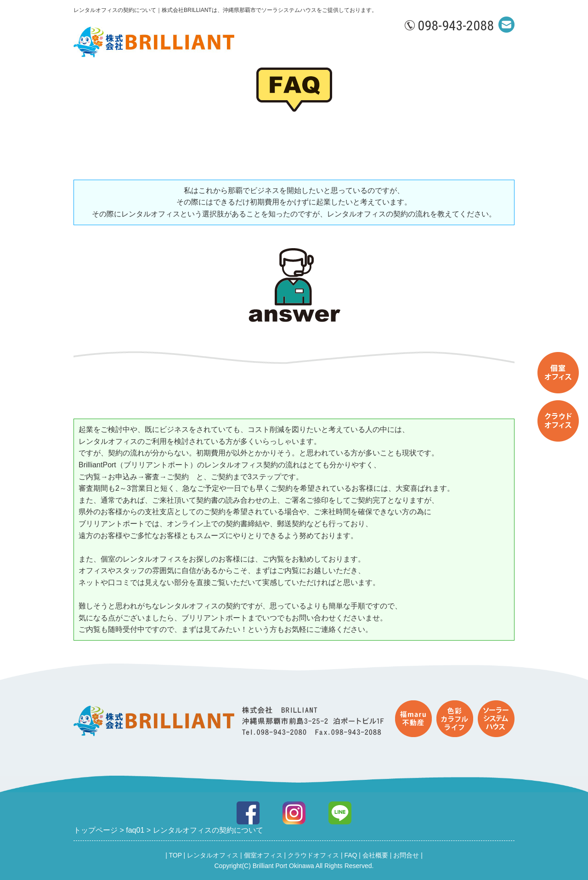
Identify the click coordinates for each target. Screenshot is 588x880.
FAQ (431, 41)
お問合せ (249, 52)
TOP (175, 855)
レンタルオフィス (264, 41)
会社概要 (462, 41)
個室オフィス (324, 41)
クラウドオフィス (385, 41)
